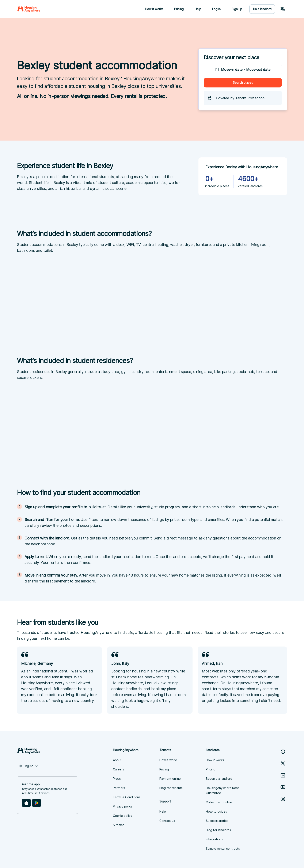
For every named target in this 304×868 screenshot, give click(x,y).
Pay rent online (170, 779)
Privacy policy (123, 806)
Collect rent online (219, 802)
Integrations (214, 839)
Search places (243, 83)
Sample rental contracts (223, 849)
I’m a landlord (262, 9)
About (117, 760)
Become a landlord (219, 779)
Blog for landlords (218, 830)
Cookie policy (123, 816)
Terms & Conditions (127, 797)
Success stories (217, 821)
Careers (119, 769)
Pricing (179, 9)
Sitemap (119, 825)
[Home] (29, 9)
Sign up (237, 9)
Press (117, 779)
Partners (119, 788)
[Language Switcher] (283, 9)
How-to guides (216, 811)
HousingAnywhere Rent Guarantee (222, 790)
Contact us (167, 821)
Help (198, 9)
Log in (216, 9)
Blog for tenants (171, 788)
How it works (154, 9)
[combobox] (28, 766)
